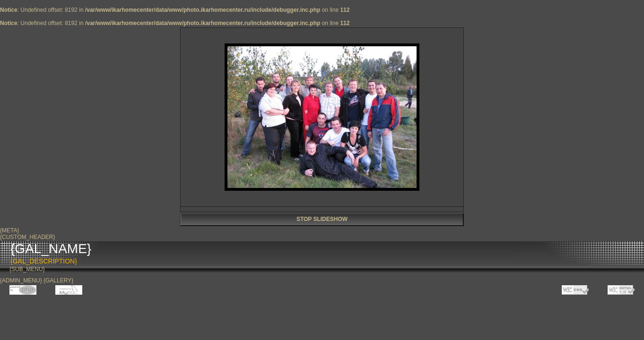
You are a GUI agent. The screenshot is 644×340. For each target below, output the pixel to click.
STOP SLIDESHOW (322, 219)
